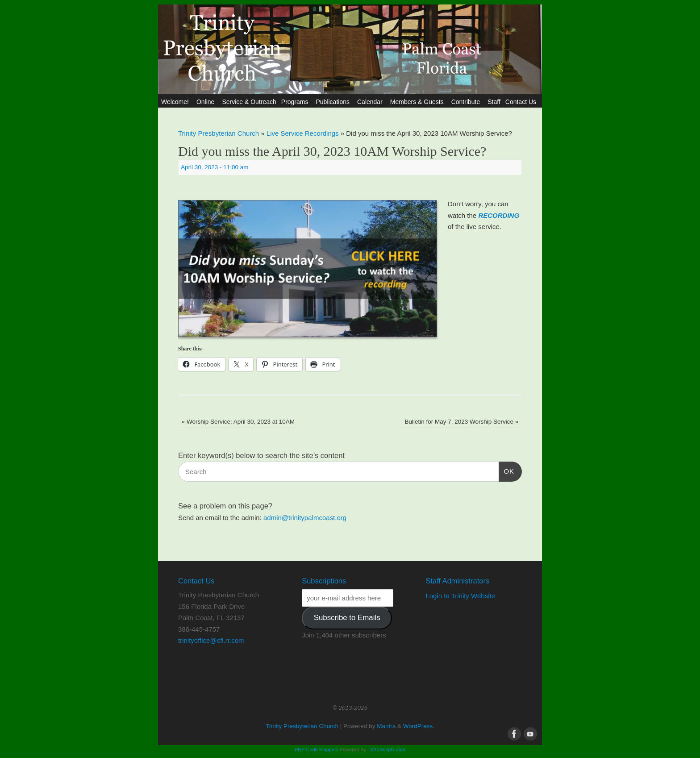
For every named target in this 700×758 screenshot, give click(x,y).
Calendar (371, 102)
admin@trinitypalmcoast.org (305, 518)
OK (507, 470)
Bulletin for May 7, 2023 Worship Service (461, 422)
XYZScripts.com (388, 750)
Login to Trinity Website (460, 596)
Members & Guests (418, 102)
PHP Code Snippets (317, 750)
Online (207, 102)
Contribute (467, 102)
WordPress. (419, 726)
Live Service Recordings (303, 133)
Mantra (386, 726)
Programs (296, 102)
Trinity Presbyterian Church (219, 133)
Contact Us (522, 102)
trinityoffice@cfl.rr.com (211, 640)
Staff (494, 102)
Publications (334, 102)
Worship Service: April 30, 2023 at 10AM (238, 422)
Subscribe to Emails (347, 618)
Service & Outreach (249, 102)
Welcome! (176, 102)
